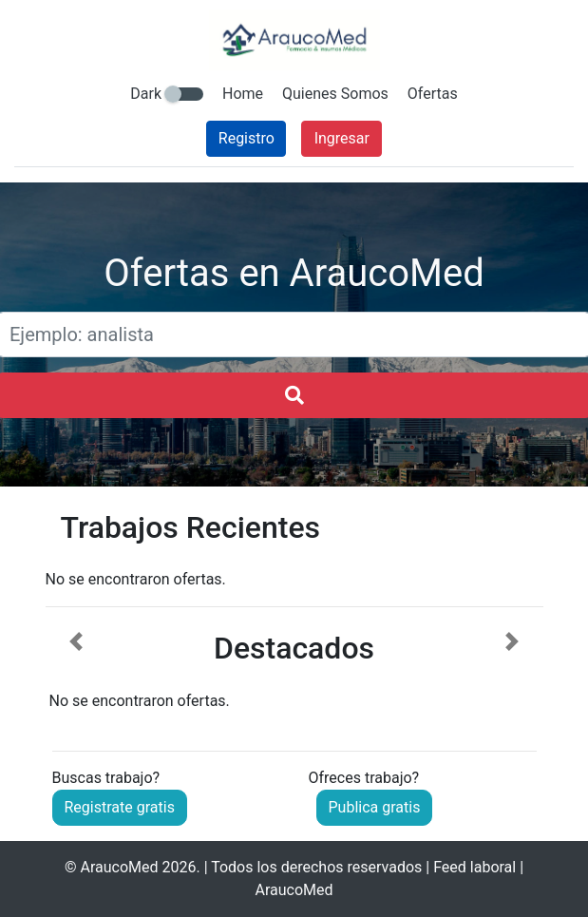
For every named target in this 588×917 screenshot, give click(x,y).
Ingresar (342, 138)
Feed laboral (474, 867)
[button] (76, 672)
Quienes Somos (335, 94)
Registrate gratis (120, 807)
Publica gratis (375, 807)
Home (243, 94)
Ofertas (433, 94)
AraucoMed (119, 867)
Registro (247, 138)
